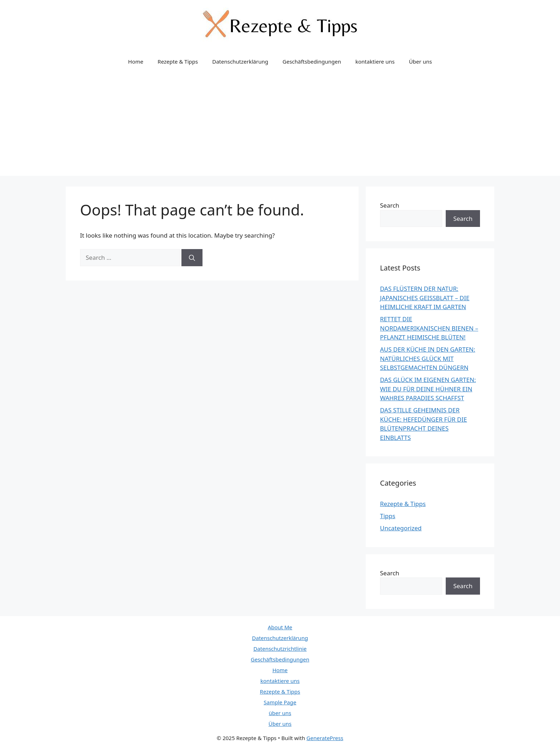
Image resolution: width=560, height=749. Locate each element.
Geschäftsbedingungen (312, 61)
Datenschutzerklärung (240, 61)
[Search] (192, 258)
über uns (280, 713)
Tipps (388, 516)
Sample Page (280, 702)
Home (136, 61)
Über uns (420, 61)
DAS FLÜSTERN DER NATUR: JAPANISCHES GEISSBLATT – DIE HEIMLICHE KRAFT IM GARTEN (425, 298)
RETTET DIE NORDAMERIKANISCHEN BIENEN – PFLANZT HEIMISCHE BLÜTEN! (429, 328)
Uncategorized (401, 528)
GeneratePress (325, 738)
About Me (280, 627)
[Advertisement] (280, 126)
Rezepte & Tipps (178, 61)
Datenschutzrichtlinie (280, 649)
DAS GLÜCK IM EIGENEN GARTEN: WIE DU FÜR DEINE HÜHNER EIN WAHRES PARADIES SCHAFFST (428, 389)
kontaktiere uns (375, 61)
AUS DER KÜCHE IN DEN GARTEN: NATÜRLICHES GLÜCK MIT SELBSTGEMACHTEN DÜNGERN (428, 358)
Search (390, 205)
